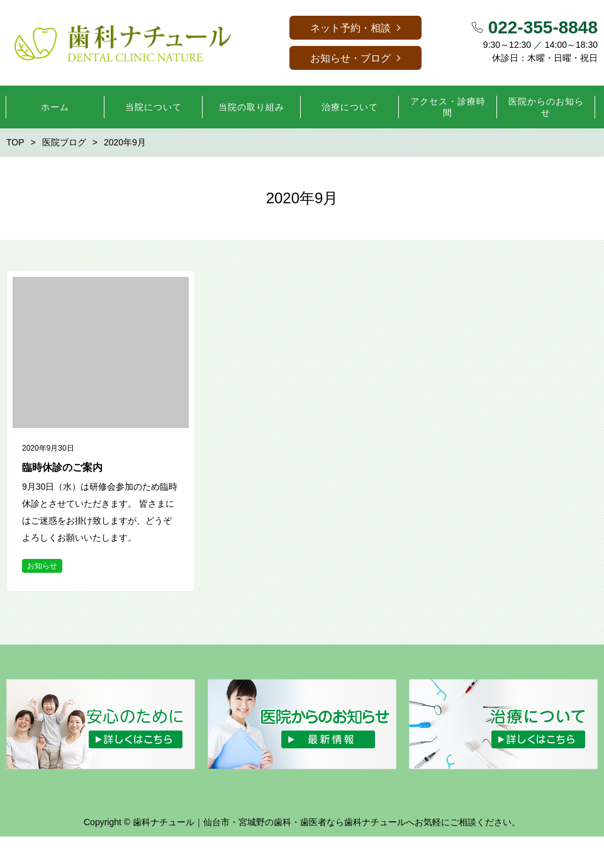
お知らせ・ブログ (350, 58)
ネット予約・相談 (350, 28)
